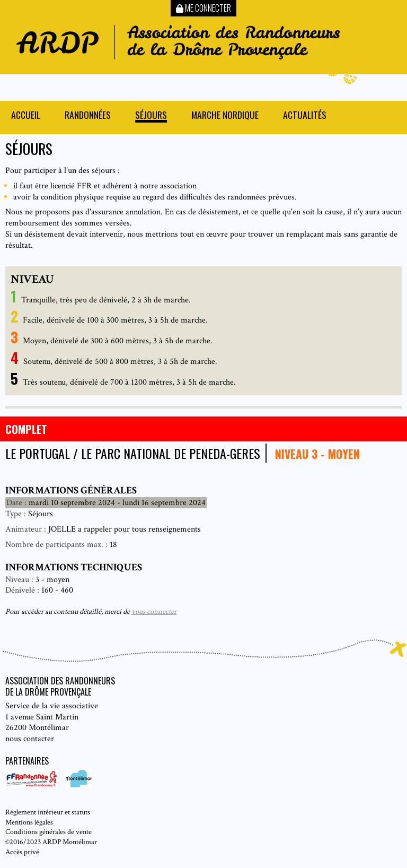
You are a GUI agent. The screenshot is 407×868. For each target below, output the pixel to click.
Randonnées (88, 116)
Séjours (151, 116)
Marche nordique (225, 116)
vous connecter (154, 611)
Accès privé (22, 852)
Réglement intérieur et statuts (48, 812)
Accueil (26, 116)
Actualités (305, 116)
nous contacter (30, 739)
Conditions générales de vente (48, 832)
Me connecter (203, 8)
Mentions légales (29, 822)
